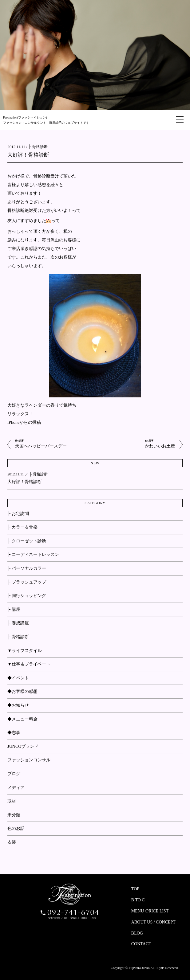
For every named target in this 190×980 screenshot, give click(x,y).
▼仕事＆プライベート (29, 664)
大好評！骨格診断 (28, 155)
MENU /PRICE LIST (150, 911)
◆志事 (14, 733)
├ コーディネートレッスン (33, 554)
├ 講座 (14, 609)
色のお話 (16, 828)
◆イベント (18, 678)
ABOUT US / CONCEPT (153, 922)
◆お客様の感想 (22, 691)
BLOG (137, 933)
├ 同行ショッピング (27, 596)
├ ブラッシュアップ (27, 582)
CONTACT (141, 944)
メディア (16, 788)
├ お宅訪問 (18, 514)
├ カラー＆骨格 (22, 527)
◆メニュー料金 (22, 719)
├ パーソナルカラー (27, 568)
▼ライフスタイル (25, 651)
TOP (135, 889)
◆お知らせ (18, 705)
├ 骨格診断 (38, 147)
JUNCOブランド (23, 746)
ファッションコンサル (29, 760)
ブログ (14, 774)
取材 (12, 801)
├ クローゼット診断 (27, 541)
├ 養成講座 (18, 623)
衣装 (12, 842)
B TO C (138, 900)
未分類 (14, 815)
